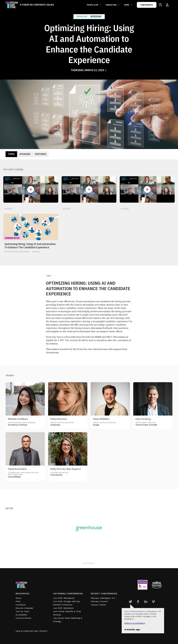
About (18, 598)
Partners (41, 154)
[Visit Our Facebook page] (138, 602)
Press (18, 601)
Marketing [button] (111, 5)
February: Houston (99, 601)
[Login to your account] (167, 5)
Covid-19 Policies (23, 618)
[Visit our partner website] (89, 528)
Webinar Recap (12, 238)
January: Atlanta (98, 605)
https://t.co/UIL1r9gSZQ (135, 623)
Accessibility (21, 615)
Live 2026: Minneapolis (64, 598)
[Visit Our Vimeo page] (153, 602)
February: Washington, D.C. (103, 598)
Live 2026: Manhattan (63, 608)
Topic (11, 154)
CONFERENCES (147, 5)
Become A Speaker (24, 608)
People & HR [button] (93, 5)
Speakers (25, 154)
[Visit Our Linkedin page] (146, 602)
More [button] (127, 5)
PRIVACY (44, 631)
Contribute (21, 605)
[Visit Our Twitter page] (130, 602)
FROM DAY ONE (31, 631)
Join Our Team (22, 611)
